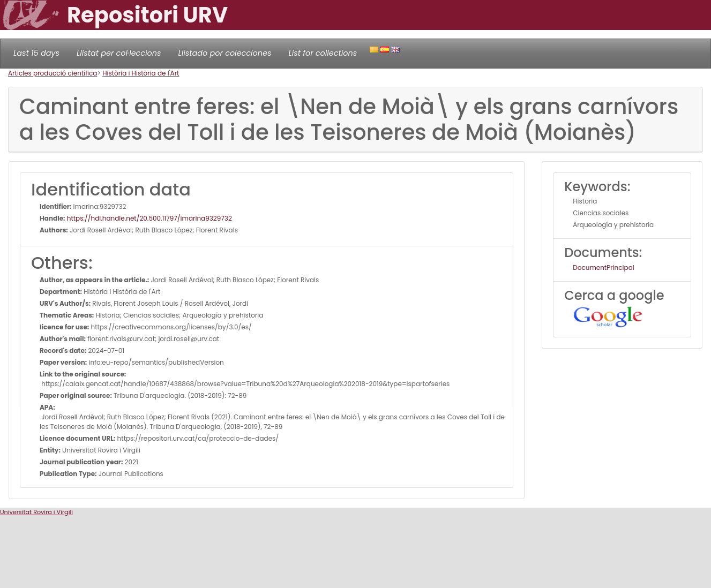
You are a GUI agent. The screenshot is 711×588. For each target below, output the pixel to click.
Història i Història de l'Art (141, 73)
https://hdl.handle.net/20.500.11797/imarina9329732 (149, 218)
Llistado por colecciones (225, 53)
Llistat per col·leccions (119, 53)
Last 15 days (36, 53)
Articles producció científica (53, 73)
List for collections (323, 53)
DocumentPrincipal (603, 267)
